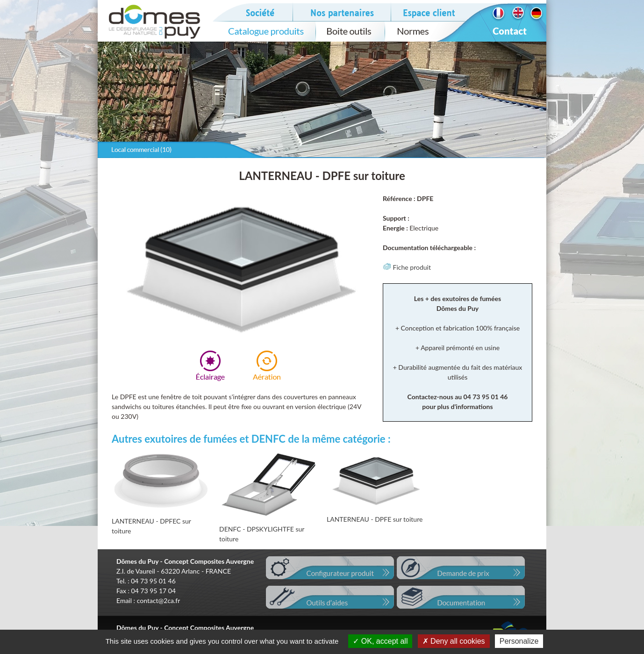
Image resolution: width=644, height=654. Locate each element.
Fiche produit (407, 267)
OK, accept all (380, 641)
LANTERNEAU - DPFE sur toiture (375, 519)
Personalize (519, 641)
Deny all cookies (454, 641)
